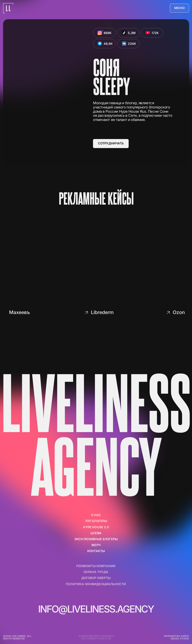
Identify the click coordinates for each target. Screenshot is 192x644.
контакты (96, 551)
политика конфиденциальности (96, 584)
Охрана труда (96, 572)
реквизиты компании (96, 566)
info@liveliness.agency (96, 609)
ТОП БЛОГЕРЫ (96, 521)
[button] (179, 8)
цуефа (96, 533)
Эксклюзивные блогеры (96, 539)
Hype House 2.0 (96, 527)
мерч (96, 545)
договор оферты (96, 578)
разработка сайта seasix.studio (176, 637)
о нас (96, 515)
